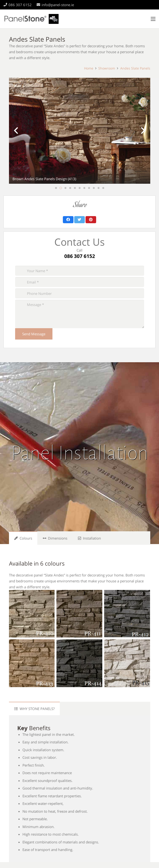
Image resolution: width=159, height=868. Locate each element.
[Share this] (68, 220)
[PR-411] (79, 614)
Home (89, 68)
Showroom (107, 68)
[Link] (31, 19)
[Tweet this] (79, 220)
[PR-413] (32, 663)
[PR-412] (127, 614)
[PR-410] (32, 614)
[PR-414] (79, 663)
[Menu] (153, 19)
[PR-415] (127, 663)
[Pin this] (91, 220)
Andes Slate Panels (135, 68)
